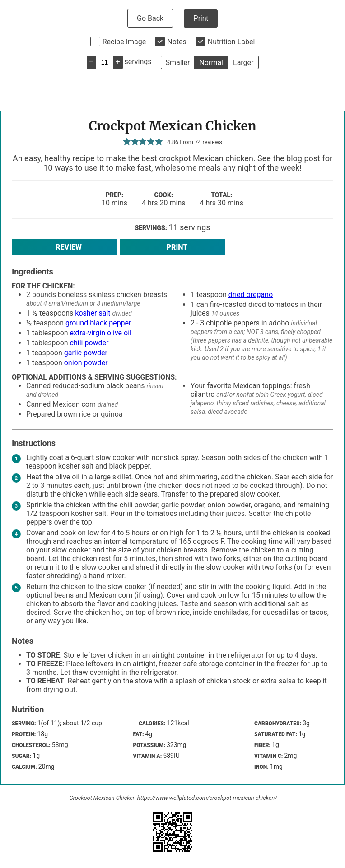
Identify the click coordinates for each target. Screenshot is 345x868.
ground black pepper (98, 323)
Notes (177, 42)
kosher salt (93, 313)
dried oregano (251, 295)
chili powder (89, 343)
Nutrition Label (231, 42)
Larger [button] (243, 63)
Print (201, 18)
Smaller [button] (178, 63)
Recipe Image (124, 42)
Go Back (150, 18)
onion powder (86, 363)
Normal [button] (211, 63)
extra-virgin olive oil (101, 333)
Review (64, 247)
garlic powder (86, 353)
